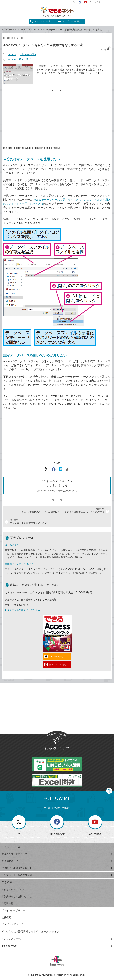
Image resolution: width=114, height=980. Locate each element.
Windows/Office (17, 30)
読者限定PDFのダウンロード (57, 868)
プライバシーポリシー (57, 910)
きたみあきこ (12, 545)
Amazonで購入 (56, 657)
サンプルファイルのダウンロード (57, 875)
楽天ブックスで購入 (58, 665)
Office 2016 (25, 59)
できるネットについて (101, 2)
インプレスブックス (57, 939)
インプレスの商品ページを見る (22, 610)
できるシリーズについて (57, 854)
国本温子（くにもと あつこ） (20, 564)
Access (33, 30)
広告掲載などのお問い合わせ (57, 896)
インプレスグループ (57, 924)
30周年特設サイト (57, 861)
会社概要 (57, 917)
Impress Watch (57, 946)
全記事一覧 (57, 903)
